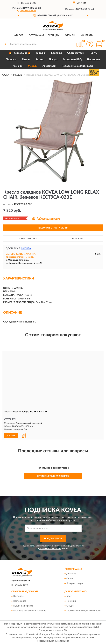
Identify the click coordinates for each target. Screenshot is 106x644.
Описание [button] (78, 238)
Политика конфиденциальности (83, 611)
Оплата (70, 578)
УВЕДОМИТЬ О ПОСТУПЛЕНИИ (53, 228)
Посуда (53, 59)
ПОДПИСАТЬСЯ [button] (53, 538)
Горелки (41, 53)
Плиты (93, 53)
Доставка (71, 574)
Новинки (71, 601)
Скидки (70, 606)
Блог (69, 596)
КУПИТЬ (11, 435)
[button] (26, 10)
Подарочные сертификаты (77, 66)
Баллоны (56, 53)
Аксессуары (49, 66)
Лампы (26, 59)
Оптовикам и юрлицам (44, 35)
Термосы (11, 59)
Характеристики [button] (28, 238)
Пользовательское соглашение (30, 611)
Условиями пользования (50, 548)
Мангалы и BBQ (72, 59)
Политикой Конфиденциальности (69, 546)
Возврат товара (75, 583)
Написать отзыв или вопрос (53, 476)
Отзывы (70, 35)
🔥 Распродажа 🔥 (20, 53)
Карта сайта (20, 601)
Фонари (18, 66)
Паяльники (93, 59)
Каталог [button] (18, 35)
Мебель (32, 66)
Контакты (87, 35)
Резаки (39, 59)
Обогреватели (76, 53)
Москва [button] (26, 248)
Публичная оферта (23, 606)
